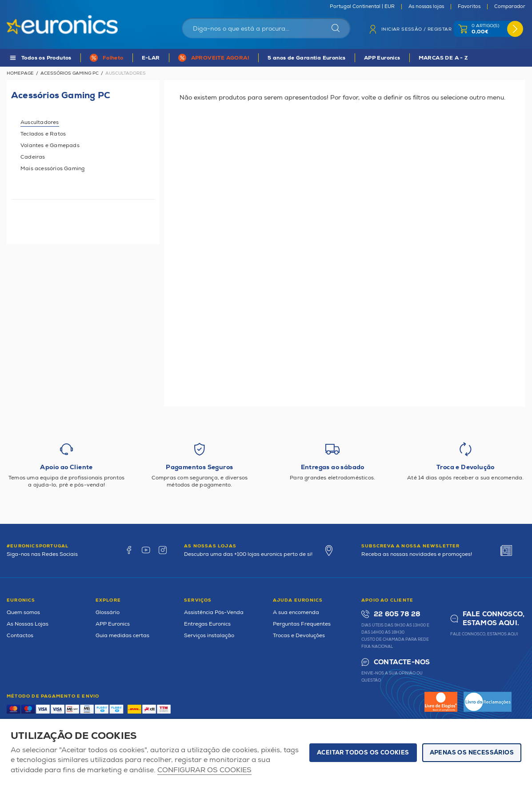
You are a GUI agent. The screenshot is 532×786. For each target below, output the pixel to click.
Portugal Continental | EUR (362, 7)
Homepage (20, 73)
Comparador (510, 7)
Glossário (108, 612)
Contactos (20, 636)
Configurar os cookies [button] (204, 770)
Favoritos (469, 7)
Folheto (113, 58)
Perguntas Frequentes (302, 624)
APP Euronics (382, 58)
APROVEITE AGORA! (220, 58)
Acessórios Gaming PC (70, 73)
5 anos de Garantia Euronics (307, 58)
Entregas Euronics (207, 624)
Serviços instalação (209, 636)
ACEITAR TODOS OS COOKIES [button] (363, 753)
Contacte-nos (402, 662)
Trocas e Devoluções (299, 636)
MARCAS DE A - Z (444, 58)
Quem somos (23, 612)
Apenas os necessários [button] (472, 753)
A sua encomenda (296, 612)
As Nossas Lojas (28, 624)
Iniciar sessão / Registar (416, 29)
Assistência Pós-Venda (214, 612)
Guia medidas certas (122, 636)
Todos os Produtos (46, 58)
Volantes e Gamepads (50, 146)
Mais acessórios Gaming (52, 169)
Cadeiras (33, 157)
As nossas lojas (426, 7)
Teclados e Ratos (43, 134)
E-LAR (151, 58)
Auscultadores (40, 122)
